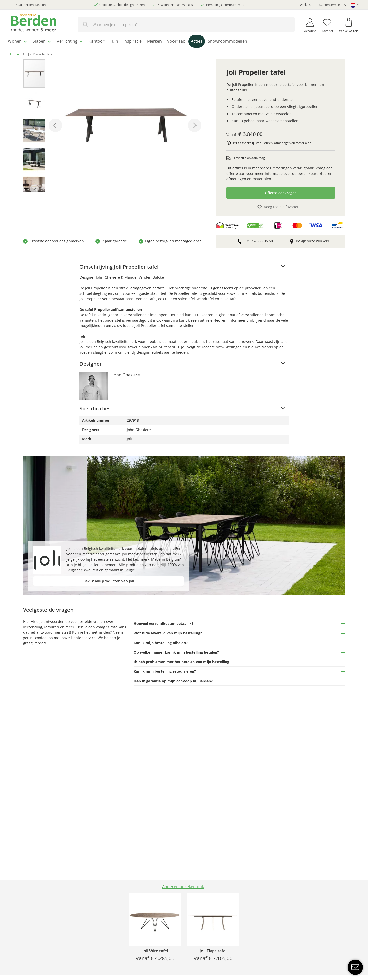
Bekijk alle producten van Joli (109, 579)
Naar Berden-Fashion (31, 5)
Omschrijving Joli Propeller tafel (119, 265)
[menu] (184, 41)
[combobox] (186, 24)
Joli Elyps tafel (213, 951)
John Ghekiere (126, 373)
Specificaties (95, 407)
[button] (352, 5)
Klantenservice (329, 5)
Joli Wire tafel (155, 951)
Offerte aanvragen (281, 191)
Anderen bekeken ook (183, 887)
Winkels (305, 5)
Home (15, 53)
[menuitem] (19, 41)
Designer (91, 362)
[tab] (184, 265)
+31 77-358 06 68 (258, 240)
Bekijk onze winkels (312, 240)
